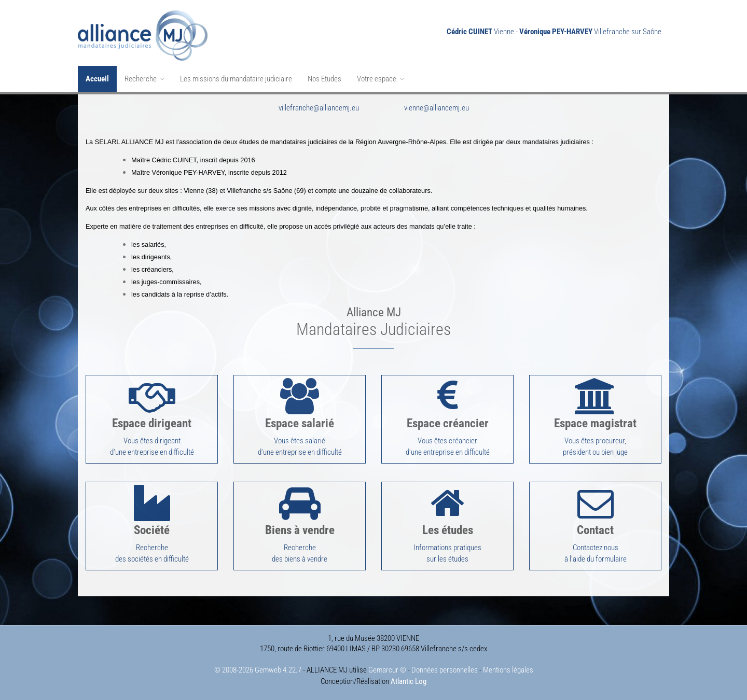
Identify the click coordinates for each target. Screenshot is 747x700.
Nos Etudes (324, 79)
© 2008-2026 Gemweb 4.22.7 (258, 670)
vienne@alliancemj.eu (437, 108)
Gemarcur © (387, 670)
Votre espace (381, 79)
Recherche (144, 79)
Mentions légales (508, 670)
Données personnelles (445, 670)
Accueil (97, 79)
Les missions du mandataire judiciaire (236, 79)
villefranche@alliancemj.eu (319, 108)
